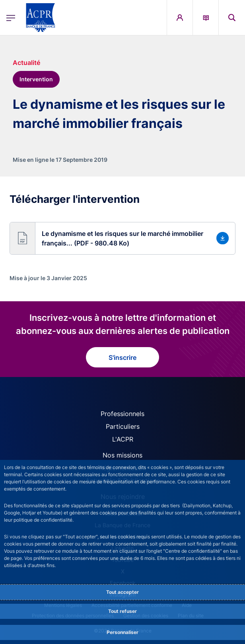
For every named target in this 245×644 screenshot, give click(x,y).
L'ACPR (123, 439)
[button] (122, 238)
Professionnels (122, 414)
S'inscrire (122, 357)
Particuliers (123, 426)
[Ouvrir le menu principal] (11, 18)
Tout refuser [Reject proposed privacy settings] (122, 611)
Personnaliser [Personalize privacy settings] (122, 632)
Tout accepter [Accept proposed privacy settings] (122, 592)
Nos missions (122, 455)
